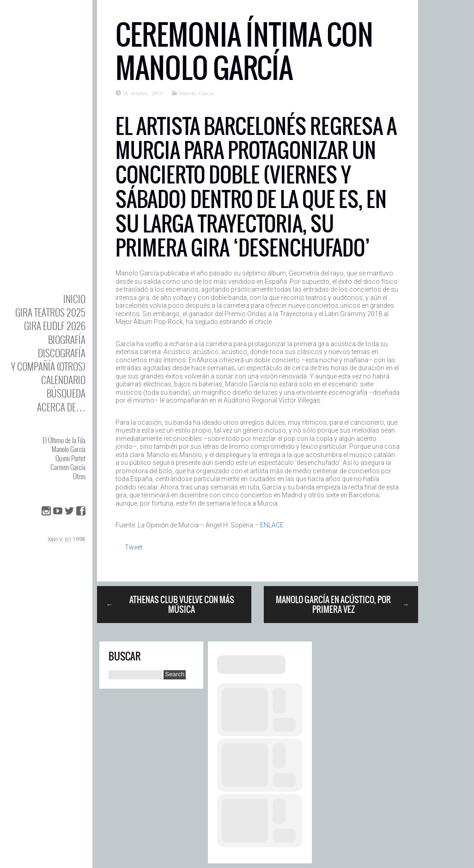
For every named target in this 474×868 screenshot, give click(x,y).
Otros (79, 476)
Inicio (74, 299)
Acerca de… (61, 407)
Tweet (134, 547)
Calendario (63, 380)
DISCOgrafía (62, 353)
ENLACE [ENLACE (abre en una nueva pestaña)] (272, 525)
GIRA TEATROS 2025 (50, 312)
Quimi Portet (70, 458)
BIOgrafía (67, 339)
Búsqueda (66, 393)
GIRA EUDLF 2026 (55, 326)
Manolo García (69, 449)
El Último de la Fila (64, 440)
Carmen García (68, 467)
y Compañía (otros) (48, 366)
